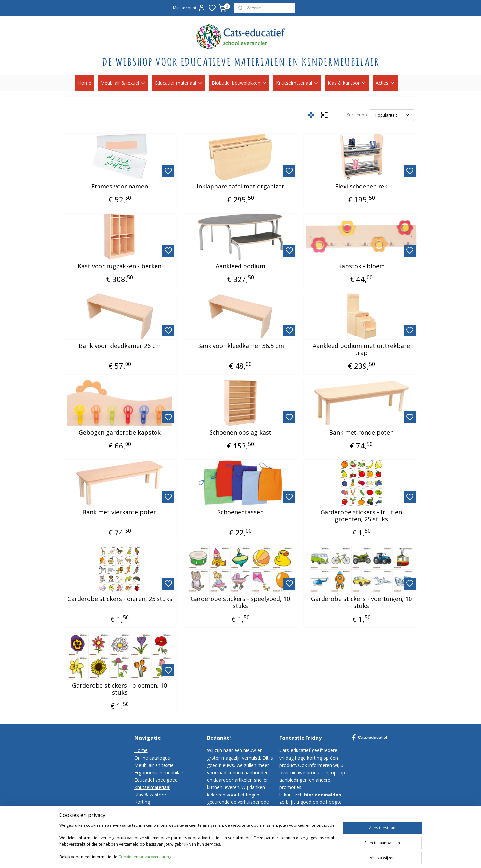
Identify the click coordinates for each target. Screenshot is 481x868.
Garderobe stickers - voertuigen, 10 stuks (361, 603)
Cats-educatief (370, 738)
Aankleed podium (240, 266)
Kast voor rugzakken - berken (120, 266)
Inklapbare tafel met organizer (240, 187)
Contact (143, 810)
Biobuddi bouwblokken (239, 83)
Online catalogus (152, 758)
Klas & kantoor (347, 83)
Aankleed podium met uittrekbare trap (361, 349)
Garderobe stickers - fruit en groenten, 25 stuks (361, 516)
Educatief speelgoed (156, 780)
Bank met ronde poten (361, 433)
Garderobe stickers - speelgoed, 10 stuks (240, 603)
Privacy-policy (149, 824)
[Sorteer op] (392, 115)
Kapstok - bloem (361, 266)
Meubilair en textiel (155, 765)
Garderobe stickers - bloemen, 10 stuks (120, 689)
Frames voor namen (120, 187)
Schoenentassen (240, 512)
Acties (385, 83)
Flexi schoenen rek (361, 187)
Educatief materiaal (179, 83)
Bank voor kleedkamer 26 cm (120, 346)
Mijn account (189, 8)
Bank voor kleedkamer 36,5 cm (240, 346)
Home (85, 83)
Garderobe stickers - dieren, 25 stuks (120, 599)
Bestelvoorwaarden (155, 817)
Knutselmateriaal (297, 83)
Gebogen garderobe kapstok (120, 433)
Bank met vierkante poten (120, 512)
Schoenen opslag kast (240, 433)
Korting (142, 802)
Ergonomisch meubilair (159, 773)
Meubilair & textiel (123, 83)
